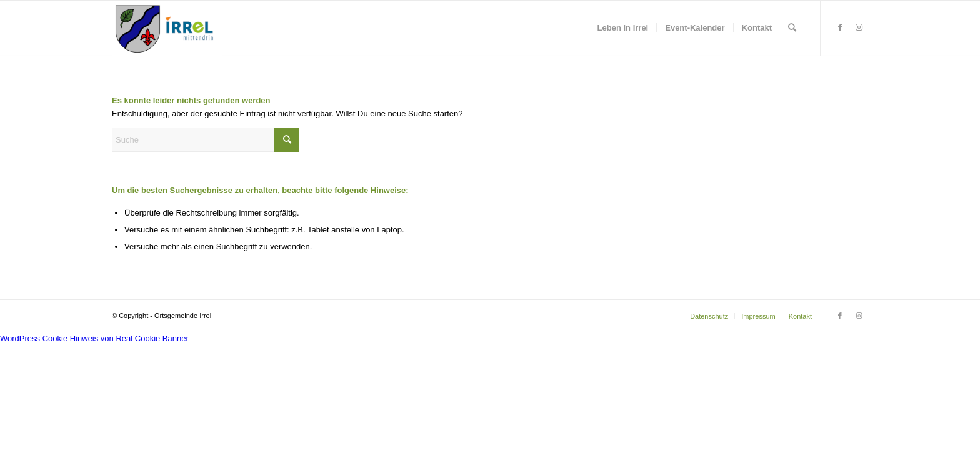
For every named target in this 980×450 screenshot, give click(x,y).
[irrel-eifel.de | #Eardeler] (167, 28)
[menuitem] (623, 28)
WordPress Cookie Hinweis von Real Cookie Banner (94, 338)
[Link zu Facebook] (840, 27)
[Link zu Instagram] (859, 27)
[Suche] (792, 28)
